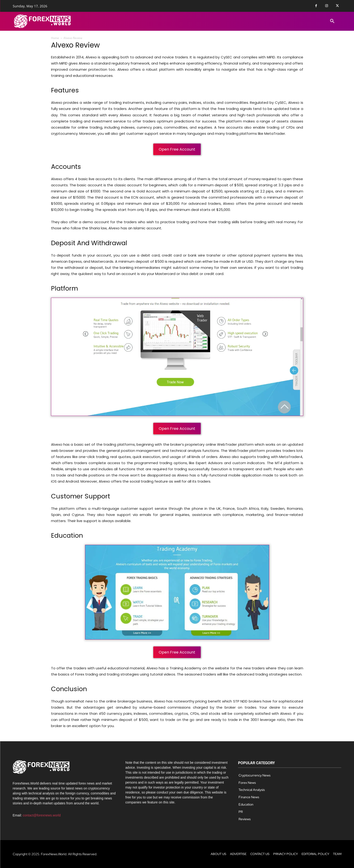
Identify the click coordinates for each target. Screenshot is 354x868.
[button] (332, 21)
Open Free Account (177, 149)
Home (55, 38)
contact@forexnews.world (42, 815)
